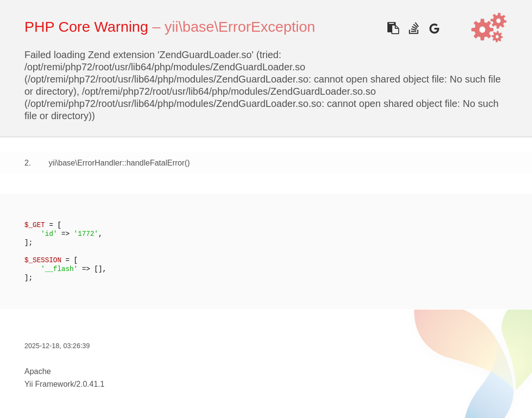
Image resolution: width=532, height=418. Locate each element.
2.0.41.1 (90, 384)
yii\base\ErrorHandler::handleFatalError (116, 163)
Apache (38, 371)
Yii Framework (49, 384)
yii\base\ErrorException (240, 27)
